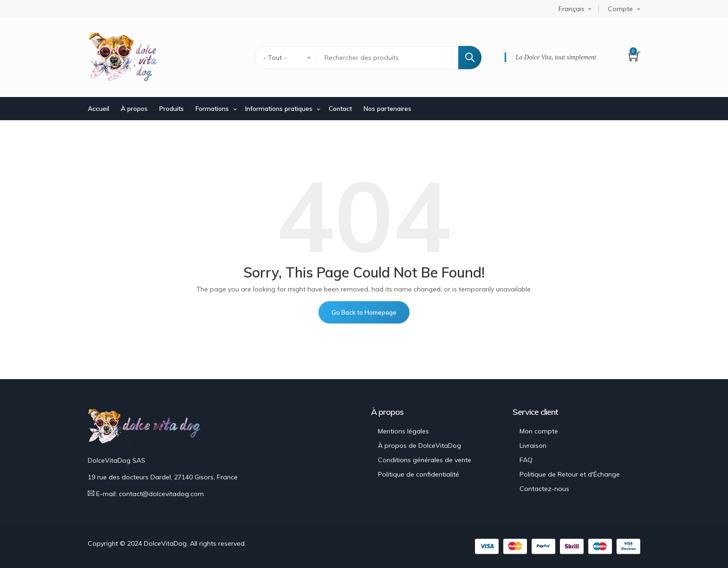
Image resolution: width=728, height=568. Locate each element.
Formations (212, 109)
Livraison (533, 445)
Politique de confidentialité (419, 474)
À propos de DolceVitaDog (419, 445)
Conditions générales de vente (425, 460)
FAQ (526, 460)
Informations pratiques (279, 109)
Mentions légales (403, 431)
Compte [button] (620, 9)
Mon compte (539, 431)
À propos (134, 109)
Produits (172, 109)
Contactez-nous (544, 489)
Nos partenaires (387, 109)
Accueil (98, 109)
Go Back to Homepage (364, 312)
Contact (340, 109)
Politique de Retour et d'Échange (570, 474)
